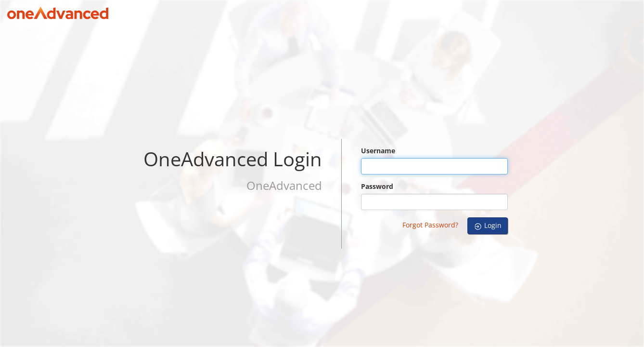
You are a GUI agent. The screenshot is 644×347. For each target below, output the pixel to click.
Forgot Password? (430, 225)
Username (378, 151)
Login (488, 226)
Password (377, 186)
